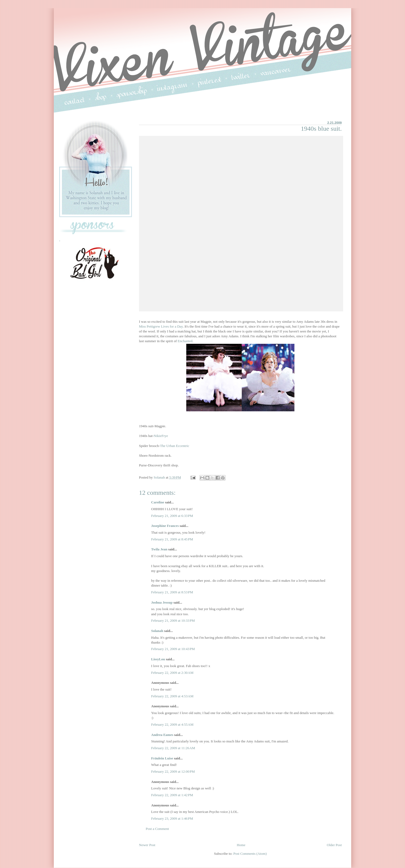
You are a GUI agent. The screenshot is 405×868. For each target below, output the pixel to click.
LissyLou (158, 659)
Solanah (157, 631)
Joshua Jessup (162, 602)
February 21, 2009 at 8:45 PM (172, 539)
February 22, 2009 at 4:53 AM (172, 696)
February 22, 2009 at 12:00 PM (173, 771)
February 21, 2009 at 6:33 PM (172, 516)
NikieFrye (161, 436)
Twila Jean (159, 549)
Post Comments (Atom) (250, 854)
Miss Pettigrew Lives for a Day (161, 326)
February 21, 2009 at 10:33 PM (173, 620)
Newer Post (147, 845)
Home (241, 845)
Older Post (334, 845)
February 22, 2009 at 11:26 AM (173, 748)
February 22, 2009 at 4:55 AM (172, 724)
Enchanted (185, 341)
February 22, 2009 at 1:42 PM (172, 795)
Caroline (158, 502)
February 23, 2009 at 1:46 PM (172, 818)
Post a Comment (157, 829)
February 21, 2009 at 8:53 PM (172, 592)
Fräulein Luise (162, 758)
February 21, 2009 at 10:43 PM (173, 649)
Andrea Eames (162, 735)
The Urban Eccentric (175, 446)
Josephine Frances (165, 526)
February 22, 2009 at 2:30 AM (172, 673)
